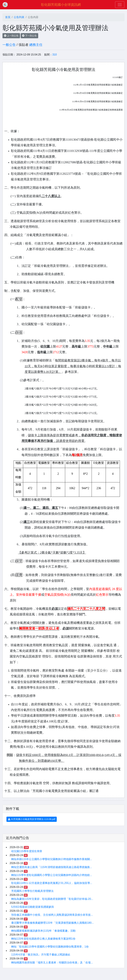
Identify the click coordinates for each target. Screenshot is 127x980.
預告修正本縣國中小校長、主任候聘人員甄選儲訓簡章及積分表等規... (52, 915)
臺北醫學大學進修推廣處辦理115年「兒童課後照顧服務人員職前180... (53, 923)
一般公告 (9, 45)
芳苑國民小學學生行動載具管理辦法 (32, 891)
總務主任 (36, 45)
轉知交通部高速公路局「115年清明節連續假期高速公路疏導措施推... (52, 867)
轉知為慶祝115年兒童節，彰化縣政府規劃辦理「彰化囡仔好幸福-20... (52, 899)
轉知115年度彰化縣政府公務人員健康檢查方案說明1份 (43, 939)
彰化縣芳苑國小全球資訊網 (61, 5)
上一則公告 (11, 36)
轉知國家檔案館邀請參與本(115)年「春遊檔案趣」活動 (43, 931)
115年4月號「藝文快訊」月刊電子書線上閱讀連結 (41, 955)
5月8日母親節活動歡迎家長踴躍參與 (33, 907)
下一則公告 (29, 36)
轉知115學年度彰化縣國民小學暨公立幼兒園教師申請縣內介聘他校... (52, 875)
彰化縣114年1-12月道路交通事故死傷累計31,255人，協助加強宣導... (52, 883)
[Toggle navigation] (120, 5)
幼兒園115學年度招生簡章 (27, 851)
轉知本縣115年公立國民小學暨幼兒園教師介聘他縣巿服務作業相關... (52, 859)
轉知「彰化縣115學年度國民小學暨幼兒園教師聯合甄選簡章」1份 (50, 947)
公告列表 (19, 17)
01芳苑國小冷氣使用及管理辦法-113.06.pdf (32, 819)
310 (54, 55)
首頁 (8, 17)
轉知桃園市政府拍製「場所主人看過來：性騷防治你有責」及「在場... (52, 963)
